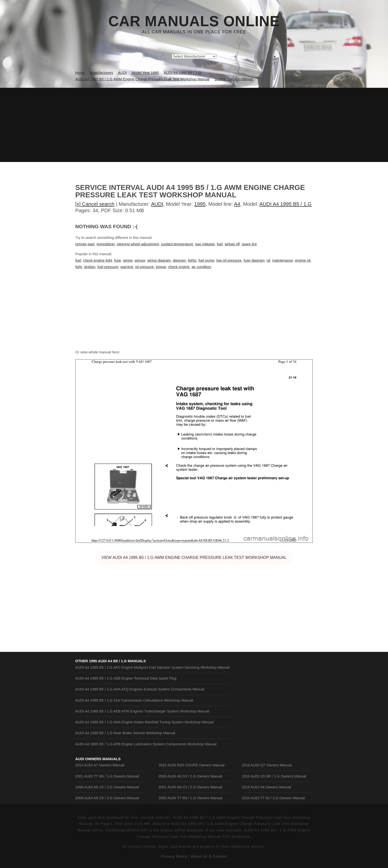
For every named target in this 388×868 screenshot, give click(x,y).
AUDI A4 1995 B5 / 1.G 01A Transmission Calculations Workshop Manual (134, 700)
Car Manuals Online (194, 21)
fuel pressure (108, 267)
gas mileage (205, 244)
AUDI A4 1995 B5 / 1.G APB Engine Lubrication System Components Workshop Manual (146, 744)
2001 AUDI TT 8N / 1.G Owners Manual (107, 776)
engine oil (303, 260)
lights (192, 260)
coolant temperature (177, 244)
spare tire (249, 244)
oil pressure (145, 267)
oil (268, 260)
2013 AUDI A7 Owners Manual (100, 765)
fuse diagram (254, 260)
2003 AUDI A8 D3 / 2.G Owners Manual (190, 776)
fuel (220, 244)
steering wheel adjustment (138, 244)
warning (127, 267)
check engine (179, 267)
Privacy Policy (174, 856)
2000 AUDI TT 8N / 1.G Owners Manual (191, 798)
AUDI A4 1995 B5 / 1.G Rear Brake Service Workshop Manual (125, 733)
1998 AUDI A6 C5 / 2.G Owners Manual (107, 787)
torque (161, 267)
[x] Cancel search (95, 204)
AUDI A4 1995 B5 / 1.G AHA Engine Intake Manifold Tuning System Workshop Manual (144, 722)
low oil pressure (229, 260)
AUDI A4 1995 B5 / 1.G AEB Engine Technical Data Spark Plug (126, 678)
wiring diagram (159, 260)
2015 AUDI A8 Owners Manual (266, 787)
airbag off (232, 244)
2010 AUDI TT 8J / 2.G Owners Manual (273, 798)
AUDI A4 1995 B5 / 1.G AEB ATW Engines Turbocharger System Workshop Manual (142, 711)
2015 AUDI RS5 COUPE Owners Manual (192, 765)
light (79, 267)
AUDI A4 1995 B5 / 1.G (285, 204)
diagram (179, 260)
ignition (90, 267)
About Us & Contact (209, 856)
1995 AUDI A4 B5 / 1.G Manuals (117, 661)
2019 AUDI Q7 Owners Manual (267, 765)
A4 (237, 204)
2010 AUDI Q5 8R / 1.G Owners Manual (274, 776)
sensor (140, 260)
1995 (200, 204)
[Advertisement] (194, 125)
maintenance (283, 260)
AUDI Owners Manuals (98, 759)
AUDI (157, 204)
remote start (85, 244)
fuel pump (206, 260)
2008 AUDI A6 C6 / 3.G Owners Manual (107, 798)
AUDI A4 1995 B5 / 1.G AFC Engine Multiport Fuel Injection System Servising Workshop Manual (152, 667)
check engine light (98, 260)
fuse (118, 260)
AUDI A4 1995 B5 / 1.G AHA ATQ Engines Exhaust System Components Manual (140, 689)
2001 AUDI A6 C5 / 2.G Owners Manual (190, 787)
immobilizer (106, 244)
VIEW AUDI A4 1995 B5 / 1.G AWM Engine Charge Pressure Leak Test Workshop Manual (194, 557)
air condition (201, 267)
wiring (128, 260)
